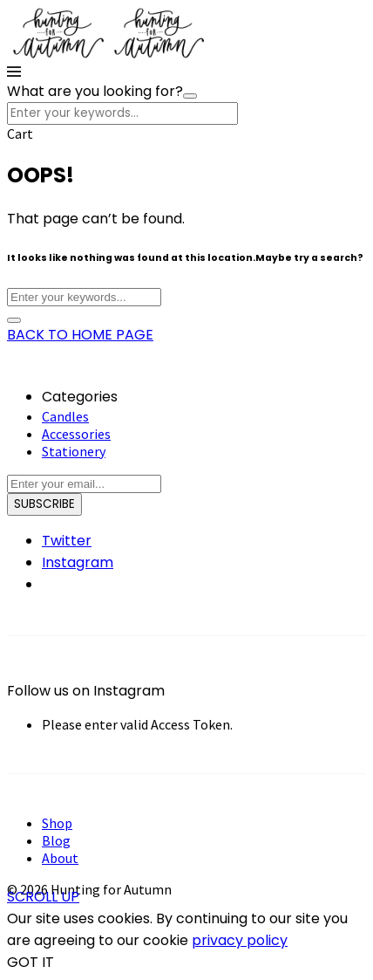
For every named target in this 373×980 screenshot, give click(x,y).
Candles (65, 416)
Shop (57, 823)
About (60, 858)
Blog (56, 840)
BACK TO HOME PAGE (80, 335)
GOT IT (31, 962)
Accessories (76, 434)
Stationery (74, 451)
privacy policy (240, 940)
